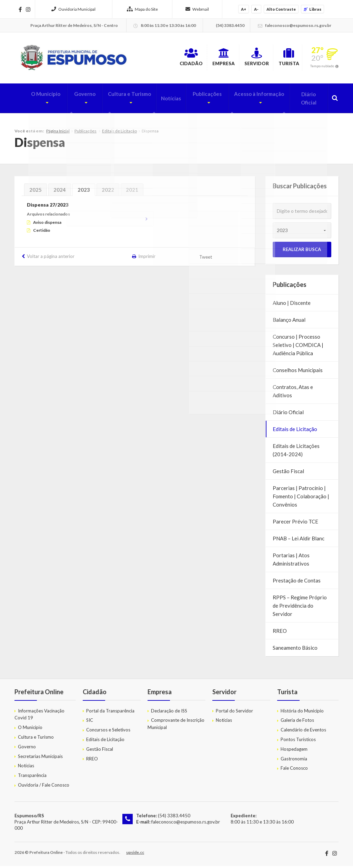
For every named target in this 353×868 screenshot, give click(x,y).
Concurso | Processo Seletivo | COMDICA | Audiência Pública (298, 347)
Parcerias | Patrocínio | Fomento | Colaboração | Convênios (301, 498)
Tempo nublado (322, 67)
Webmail (197, 9)
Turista (284, 58)
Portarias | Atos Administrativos (291, 561)
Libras (312, 9)
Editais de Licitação (119, 133)
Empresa (202, 58)
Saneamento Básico (295, 650)
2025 (36, 192)
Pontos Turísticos (298, 741)
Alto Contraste (281, 9)
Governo (70, 100)
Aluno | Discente (292, 305)
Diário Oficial (307, 100)
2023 (84, 192)
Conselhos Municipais (298, 372)
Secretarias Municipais (40, 758)
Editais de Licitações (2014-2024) (296, 452)
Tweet (206, 259)
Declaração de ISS (169, 712)
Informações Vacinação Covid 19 (39, 716)
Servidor (243, 58)
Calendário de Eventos (303, 732)
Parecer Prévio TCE (295, 523)
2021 (132, 192)
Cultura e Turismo (117, 100)
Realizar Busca (302, 251)
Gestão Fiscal (288, 473)
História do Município (302, 712)
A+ (244, 9)
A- (256, 9)
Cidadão (162, 58)
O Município (30, 100)
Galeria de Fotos (297, 722)
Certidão (42, 232)
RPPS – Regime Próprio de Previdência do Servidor (300, 608)
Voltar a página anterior (51, 258)
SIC (90, 722)
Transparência (32, 777)
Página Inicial (58, 133)
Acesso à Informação (251, 100)
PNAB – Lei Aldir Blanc (299, 540)
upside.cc (135, 854)
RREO (280, 633)
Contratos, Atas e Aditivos (293, 393)
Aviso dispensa (47, 224)
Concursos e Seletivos (108, 732)
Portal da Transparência (110, 712)
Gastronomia (294, 760)
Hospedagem (294, 751)
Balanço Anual (289, 322)
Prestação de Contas (297, 582)
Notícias (163, 100)
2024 (60, 192)
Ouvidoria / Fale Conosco (44, 787)
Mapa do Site (142, 9)
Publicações (197, 100)
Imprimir (147, 258)
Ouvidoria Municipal (73, 9)
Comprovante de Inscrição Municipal (176, 726)
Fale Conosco (294, 770)
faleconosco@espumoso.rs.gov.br (185, 824)
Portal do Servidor (234, 712)
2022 (108, 192)
